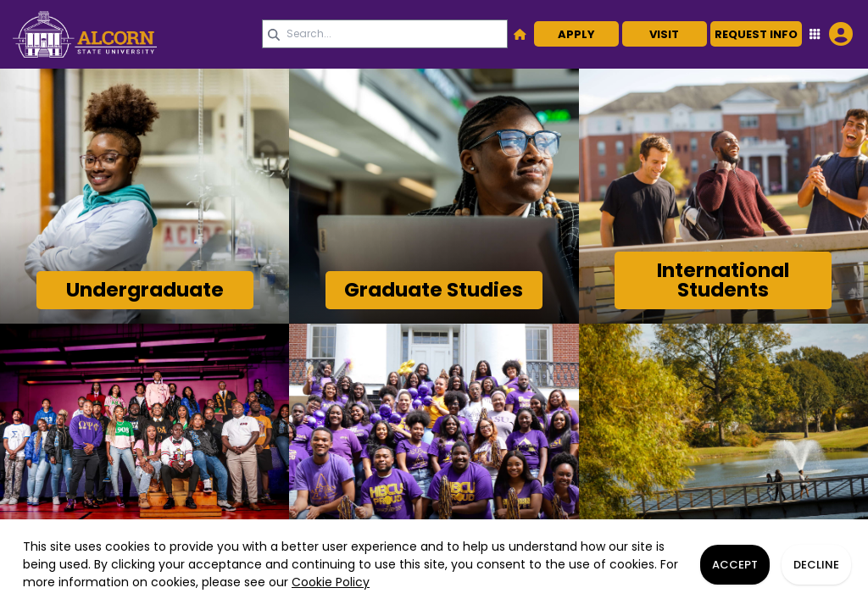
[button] (520, 34)
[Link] (145, 290)
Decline (816, 565)
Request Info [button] (756, 34)
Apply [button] (576, 34)
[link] (131, 34)
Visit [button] (664, 34)
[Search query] (385, 34)
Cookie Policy (331, 582)
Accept (735, 565)
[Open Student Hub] (829, 34)
